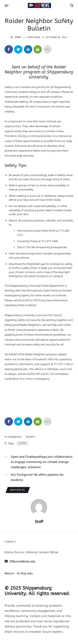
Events (30, 437)
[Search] (72, 5)
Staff (18, 37)
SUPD (22, 443)
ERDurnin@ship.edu (22, 561)
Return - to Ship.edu (19, 573)
